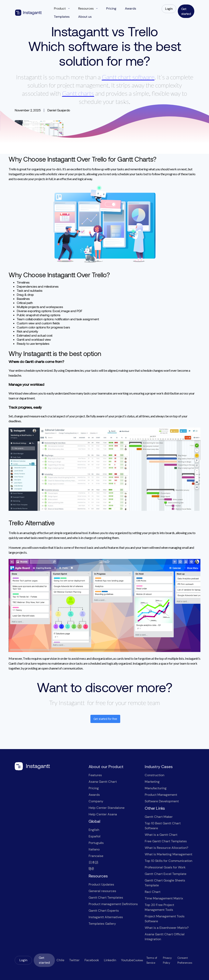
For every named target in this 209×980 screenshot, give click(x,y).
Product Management (161, 795)
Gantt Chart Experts (104, 911)
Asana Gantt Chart (103, 782)
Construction (155, 775)
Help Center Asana (103, 814)
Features (95, 775)
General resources (102, 891)
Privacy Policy (167, 960)
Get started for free (105, 719)
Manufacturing (156, 788)
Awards (94, 795)
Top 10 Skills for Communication (168, 861)
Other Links (155, 808)
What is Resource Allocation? (166, 848)
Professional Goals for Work (165, 867)
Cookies (138, 960)
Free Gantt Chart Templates (166, 841)
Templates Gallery (102, 924)
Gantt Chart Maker (159, 817)
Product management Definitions (113, 904)
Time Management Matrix (164, 898)
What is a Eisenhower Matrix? (167, 928)
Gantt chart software (128, 77)
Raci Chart (153, 892)
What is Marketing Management (168, 854)
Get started (186, 11)
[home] (29, 13)
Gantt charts (78, 93)
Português (96, 843)
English (94, 830)
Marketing (152, 782)
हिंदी (91, 869)
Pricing (94, 788)
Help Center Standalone (107, 808)
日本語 (93, 862)
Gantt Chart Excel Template (166, 874)
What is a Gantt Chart (161, 835)
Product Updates (101, 884)
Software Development (162, 801)
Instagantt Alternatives (106, 917)
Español (94, 836)
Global (94, 821)
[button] (62, 9)
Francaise (96, 856)
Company (96, 801)
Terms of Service (152, 960)
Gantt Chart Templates (106, 897)
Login (169, 9)
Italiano (94, 849)
